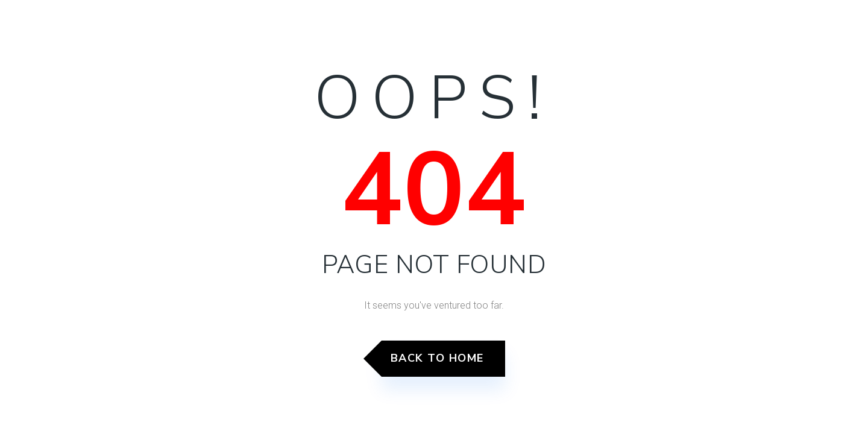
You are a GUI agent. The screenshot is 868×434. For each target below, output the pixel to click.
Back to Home (437, 358)
